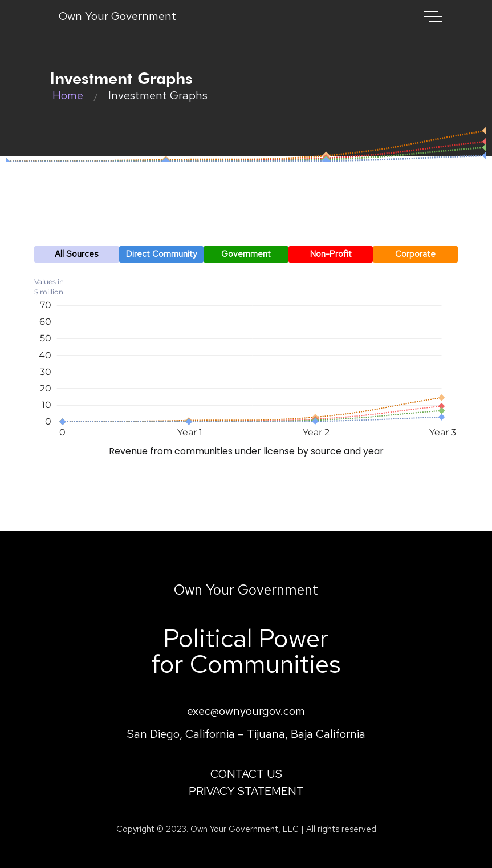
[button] (77, 254)
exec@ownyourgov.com (246, 711)
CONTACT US (246, 774)
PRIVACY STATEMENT (246, 791)
